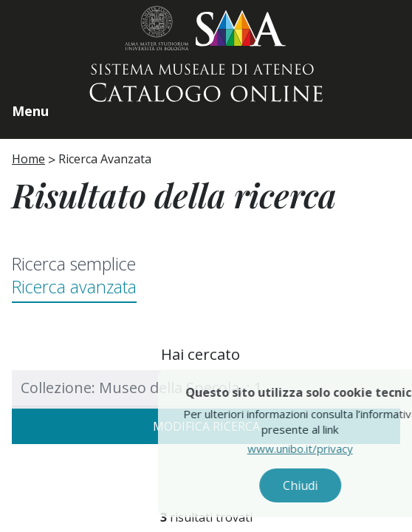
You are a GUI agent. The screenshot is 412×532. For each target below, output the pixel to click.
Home (28, 159)
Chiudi (315, 485)
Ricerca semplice (74, 264)
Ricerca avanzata (74, 287)
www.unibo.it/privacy (315, 449)
